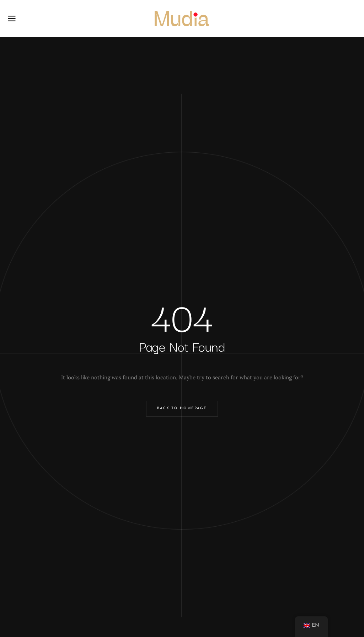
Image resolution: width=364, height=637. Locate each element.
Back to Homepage (182, 408)
